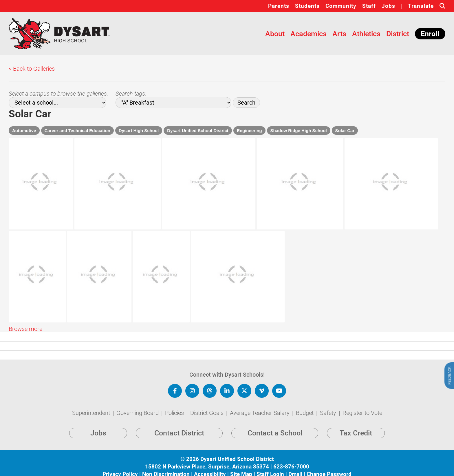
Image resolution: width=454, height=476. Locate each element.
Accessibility (210, 467)
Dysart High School (139, 131)
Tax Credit (356, 426)
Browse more (25, 293)
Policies (175, 406)
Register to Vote (362, 406)
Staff (369, 6)
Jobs (388, 6)
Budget (305, 406)
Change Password (329, 467)
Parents (279, 6)
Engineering (249, 131)
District (398, 34)
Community (341, 6)
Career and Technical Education (77, 131)
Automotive (24, 131)
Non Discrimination (166, 467)
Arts (339, 34)
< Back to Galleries (32, 69)
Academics (309, 34)
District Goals (208, 406)
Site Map (241, 467)
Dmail (295, 467)
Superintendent (92, 406)
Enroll (430, 34)
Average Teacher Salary (260, 406)
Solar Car (345, 131)
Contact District (179, 426)
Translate (421, 6)
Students (307, 6)
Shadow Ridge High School (299, 131)
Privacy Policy (120, 467)
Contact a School (275, 426)
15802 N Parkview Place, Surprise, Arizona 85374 (207, 459)
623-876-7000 (291, 459)
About (275, 34)
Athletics (366, 34)
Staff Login (270, 467)
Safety (329, 406)
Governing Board (138, 406)
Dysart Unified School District (198, 131)
